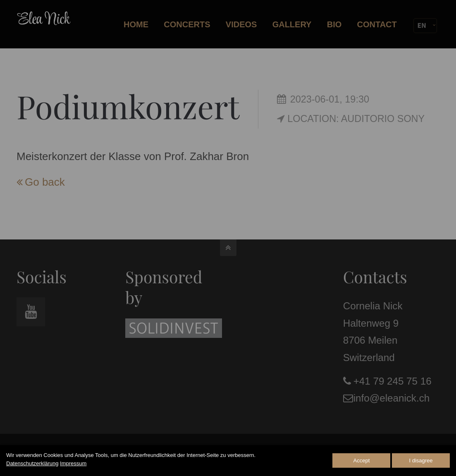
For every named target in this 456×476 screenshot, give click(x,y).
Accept (362, 460)
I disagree (421, 460)
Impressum (73, 463)
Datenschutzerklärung (32, 463)
